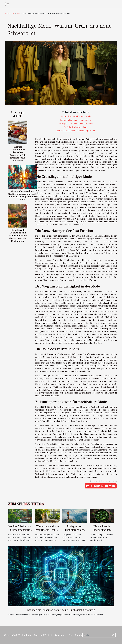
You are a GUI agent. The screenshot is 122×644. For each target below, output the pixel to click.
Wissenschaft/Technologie (18, 635)
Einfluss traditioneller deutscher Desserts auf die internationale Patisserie (18, 154)
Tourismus (61, 635)
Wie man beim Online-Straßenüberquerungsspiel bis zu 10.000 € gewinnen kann (22, 195)
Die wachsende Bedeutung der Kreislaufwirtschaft (102, 530)
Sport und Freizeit (43, 635)
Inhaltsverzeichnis (77, 112)
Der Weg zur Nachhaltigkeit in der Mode (75, 123)
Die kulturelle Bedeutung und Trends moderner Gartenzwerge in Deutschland (18, 235)
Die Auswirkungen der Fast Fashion (75, 120)
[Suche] (99, 635)
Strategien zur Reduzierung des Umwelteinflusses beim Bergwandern (75, 532)
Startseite (9, 14)
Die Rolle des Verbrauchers (75, 127)
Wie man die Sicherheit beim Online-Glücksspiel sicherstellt (61, 610)
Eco (18, 14)
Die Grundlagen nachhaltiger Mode (75, 116)
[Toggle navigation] (8, 4)
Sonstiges (80, 635)
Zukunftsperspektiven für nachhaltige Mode (75, 131)
